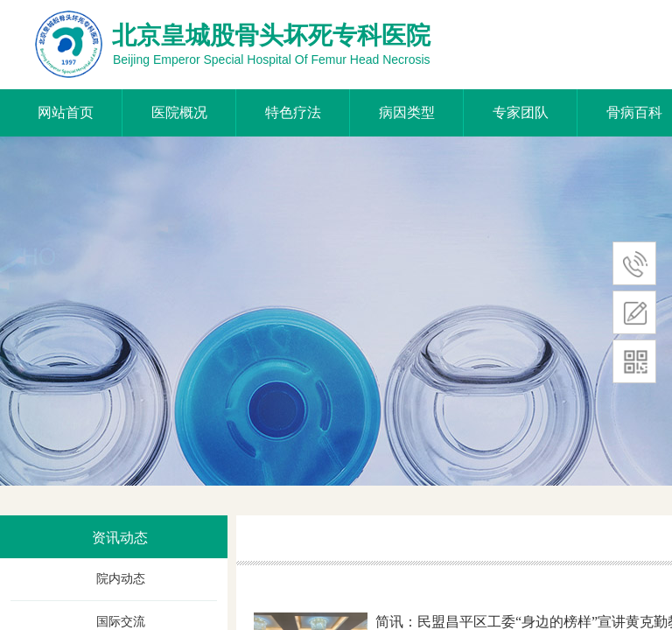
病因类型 (407, 112)
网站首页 (66, 112)
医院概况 (179, 112)
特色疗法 (293, 112)
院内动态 (121, 579)
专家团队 (521, 112)
